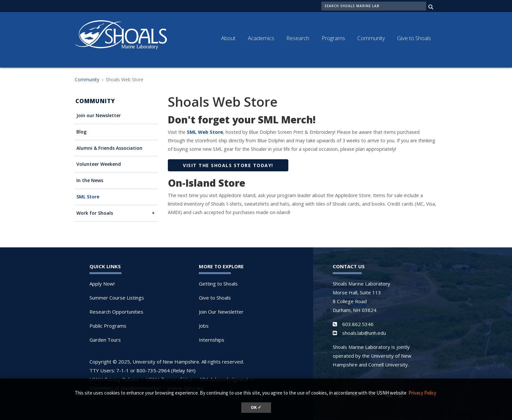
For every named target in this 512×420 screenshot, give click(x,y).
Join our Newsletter (99, 116)
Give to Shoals (414, 38)
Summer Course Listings (117, 298)
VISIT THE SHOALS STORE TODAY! (228, 165)
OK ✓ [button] (256, 407)
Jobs (204, 326)
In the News (90, 181)
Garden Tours (105, 340)
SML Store (88, 197)
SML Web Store (204, 132)
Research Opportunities (116, 312)
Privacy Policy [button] (422, 393)
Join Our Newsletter (221, 312)
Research (298, 38)
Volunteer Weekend (99, 164)
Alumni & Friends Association (109, 148)
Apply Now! (102, 284)
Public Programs (108, 326)
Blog (81, 132)
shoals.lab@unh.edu (364, 333)
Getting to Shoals (218, 284)
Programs (333, 38)
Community (371, 38)
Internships (212, 340)
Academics (261, 38)
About (228, 38)
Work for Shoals (95, 213)
